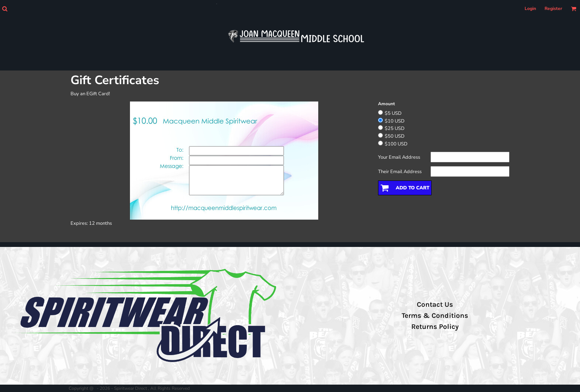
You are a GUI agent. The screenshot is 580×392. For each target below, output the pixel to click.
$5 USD (393, 113)
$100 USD (396, 144)
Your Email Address (399, 157)
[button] (5, 9)
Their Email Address (400, 172)
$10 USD (395, 121)
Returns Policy (435, 327)
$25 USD (395, 128)
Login (530, 8)
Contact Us (435, 305)
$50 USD (395, 136)
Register (553, 8)
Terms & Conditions (435, 316)
